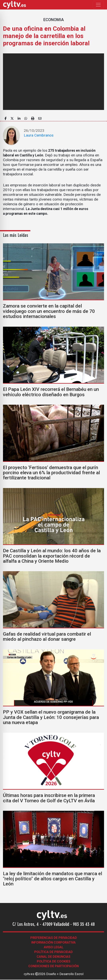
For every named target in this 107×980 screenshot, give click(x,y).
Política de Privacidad (53, 952)
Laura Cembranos (39, 135)
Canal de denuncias (53, 957)
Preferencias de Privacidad (54, 938)
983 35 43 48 (84, 925)
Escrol (79, 974)
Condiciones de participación (53, 966)
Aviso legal (54, 947)
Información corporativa (53, 942)
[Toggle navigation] (98, 5)
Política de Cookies (54, 961)
